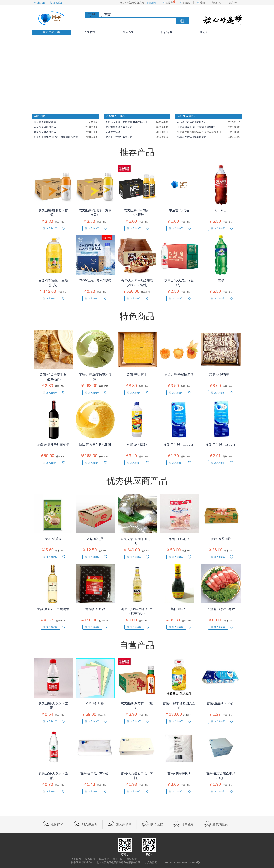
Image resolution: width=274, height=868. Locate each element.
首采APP (233, 3)
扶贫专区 (167, 32)
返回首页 (42, 3)
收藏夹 (186, 3)
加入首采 (128, 32)
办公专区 (205, 32)
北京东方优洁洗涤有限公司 (192, 137)
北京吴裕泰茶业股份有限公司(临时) (196, 127)
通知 (202, 3)
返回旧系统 (56, 3)
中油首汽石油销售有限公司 (192, 122)
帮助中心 (217, 3)
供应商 (106, 15)
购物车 (169, 3)
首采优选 (90, 32)
